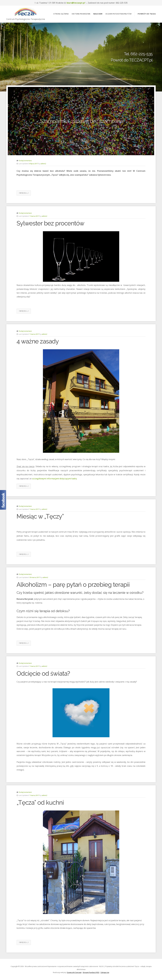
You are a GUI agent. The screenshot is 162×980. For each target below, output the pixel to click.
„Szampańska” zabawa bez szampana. (81, 121)
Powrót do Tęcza (147, 14)
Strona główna (61, 14)
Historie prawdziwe (81, 14)
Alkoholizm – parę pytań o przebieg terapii (73, 585)
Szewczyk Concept (74, 972)
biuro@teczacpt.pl (76, 3)
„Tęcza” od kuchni (40, 803)
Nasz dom (98, 14)
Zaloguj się (105, 972)
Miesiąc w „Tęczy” (40, 516)
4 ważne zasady (38, 341)
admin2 (43, 164)
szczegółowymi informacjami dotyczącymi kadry (54, 479)
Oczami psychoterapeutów (118, 14)
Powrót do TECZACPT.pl (132, 60)
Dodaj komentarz (25, 161)
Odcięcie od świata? (43, 673)
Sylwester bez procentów (50, 223)
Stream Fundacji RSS (91, 972)
